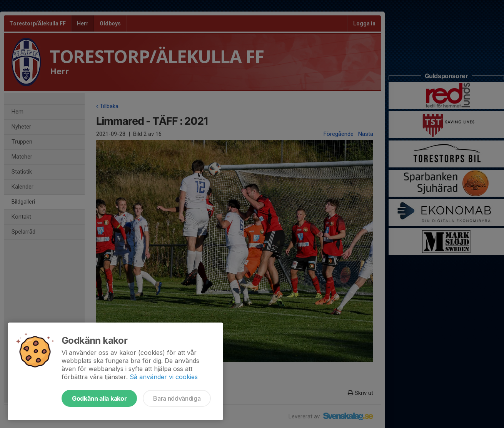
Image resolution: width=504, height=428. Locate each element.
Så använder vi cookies (164, 377)
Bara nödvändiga (177, 398)
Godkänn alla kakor (99, 398)
